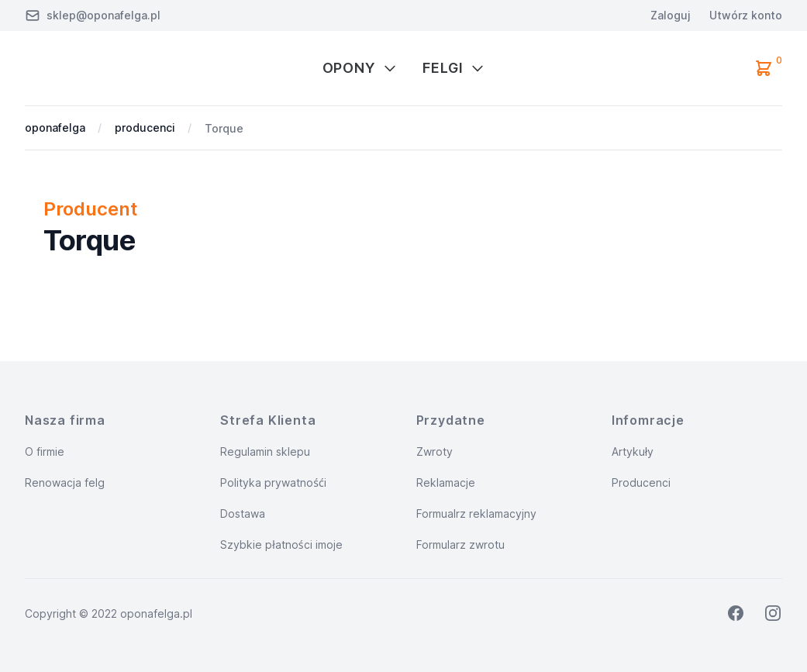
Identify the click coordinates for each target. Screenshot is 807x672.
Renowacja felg (65, 482)
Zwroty (435, 451)
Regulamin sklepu (265, 451)
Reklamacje (446, 482)
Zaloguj (671, 15)
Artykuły (633, 451)
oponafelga (55, 128)
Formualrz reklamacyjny (476, 513)
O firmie (45, 451)
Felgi (454, 68)
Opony (360, 68)
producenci (145, 128)
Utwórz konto (746, 15)
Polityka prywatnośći (273, 482)
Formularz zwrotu (460, 544)
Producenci (641, 482)
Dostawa (243, 513)
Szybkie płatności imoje (281, 544)
